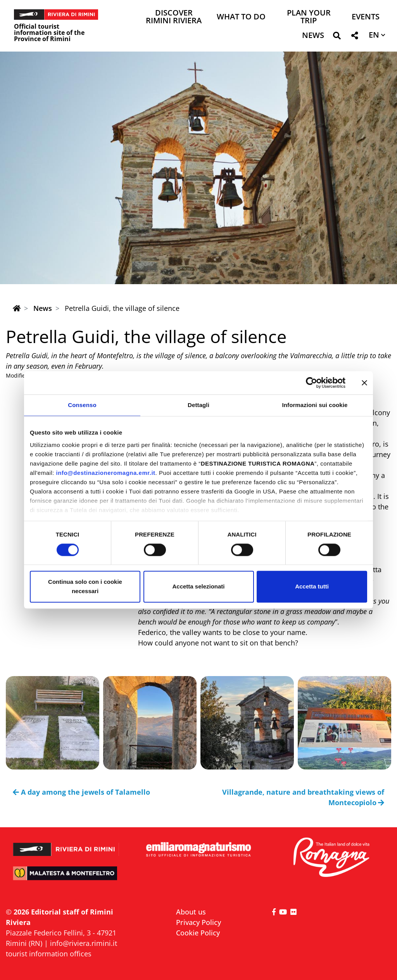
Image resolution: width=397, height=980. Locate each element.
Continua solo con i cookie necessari (85, 587)
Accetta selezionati (198, 587)
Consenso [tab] (82, 405)
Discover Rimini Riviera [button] (174, 17)
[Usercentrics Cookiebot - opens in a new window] (312, 383)
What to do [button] (241, 17)
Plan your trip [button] (309, 17)
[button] (337, 37)
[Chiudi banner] (364, 383)
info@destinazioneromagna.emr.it (106, 473)
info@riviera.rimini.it (84, 943)
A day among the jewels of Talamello (81, 792)
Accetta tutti (312, 587)
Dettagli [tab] (198, 405)
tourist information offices (49, 954)
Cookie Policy (198, 933)
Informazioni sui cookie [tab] (315, 405)
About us (191, 912)
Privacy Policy (198, 922)
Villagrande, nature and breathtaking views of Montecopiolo (303, 797)
